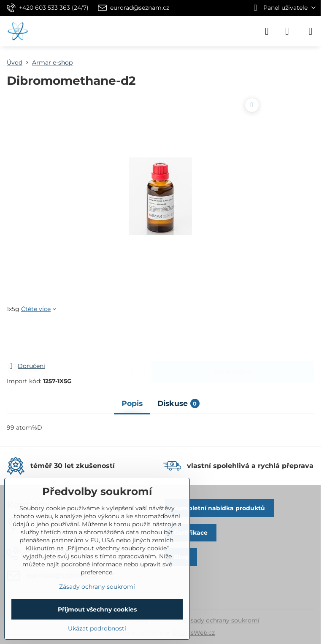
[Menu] (311, 31)
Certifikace (191, 533)
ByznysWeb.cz (194, 633)
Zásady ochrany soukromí (222, 620)
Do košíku (233, 337)
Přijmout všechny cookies (97, 609)
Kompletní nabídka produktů (219, 508)
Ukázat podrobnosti (97, 628)
